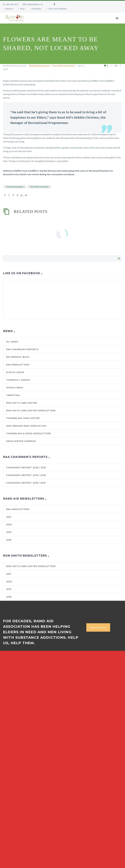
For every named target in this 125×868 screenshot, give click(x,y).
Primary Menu (117, 18)
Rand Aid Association (39, 66)
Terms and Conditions (58, 9)
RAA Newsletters (18, 509)
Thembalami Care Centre (23, 418)
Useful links (37, 9)
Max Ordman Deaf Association (26, 426)
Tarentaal (13, 395)
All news (12, 342)
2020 (9, 525)
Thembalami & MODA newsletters (29, 433)
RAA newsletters (18, 365)
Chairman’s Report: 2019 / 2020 (26, 475)
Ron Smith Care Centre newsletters (31, 411)
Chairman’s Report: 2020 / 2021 (26, 468)
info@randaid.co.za (35, 4)
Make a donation (98, 627)
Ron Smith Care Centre (64, 66)
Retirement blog (18, 357)
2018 (9, 540)
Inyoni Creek (15, 388)
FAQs (22, 9)
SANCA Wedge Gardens (21, 441)
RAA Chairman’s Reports (22, 349)
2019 (9, 532)
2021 (9, 517)
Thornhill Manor (18, 380)
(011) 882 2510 (12, 4)
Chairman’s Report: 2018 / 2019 (26, 483)
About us (9, 9)
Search (119, 258)
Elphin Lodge (15, 372)
